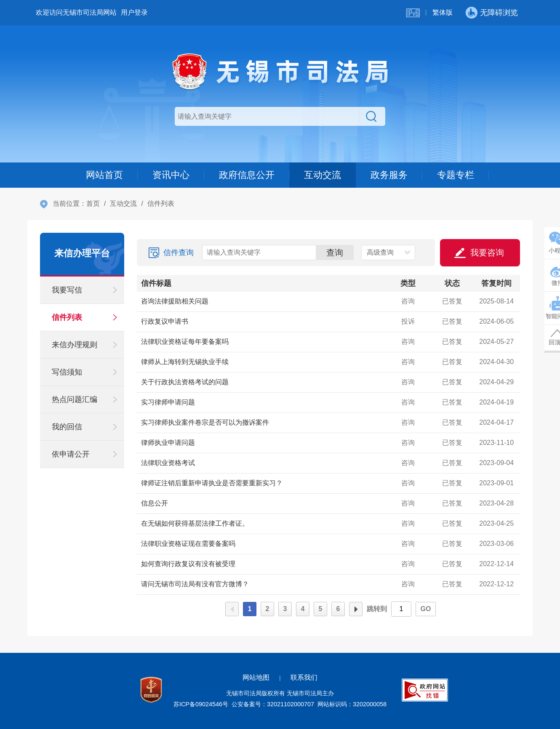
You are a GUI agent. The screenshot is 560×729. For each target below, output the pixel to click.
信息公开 (155, 503)
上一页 (232, 609)
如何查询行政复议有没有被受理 (188, 564)
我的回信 (67, 427)
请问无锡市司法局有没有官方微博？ (195, 584)
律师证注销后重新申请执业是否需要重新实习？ (212, 483)
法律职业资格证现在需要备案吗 (188, 544)
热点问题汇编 (75, 399)
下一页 (356, 609)
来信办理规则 (75, 345)
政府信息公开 (247, 175)
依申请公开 (71, 454)
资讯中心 (171, 175)
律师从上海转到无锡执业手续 (185, 362)
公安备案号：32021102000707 (273, 704)
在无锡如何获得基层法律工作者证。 (195, 523)
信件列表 (67, 317)
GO (426, 609)
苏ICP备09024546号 (201, 704)
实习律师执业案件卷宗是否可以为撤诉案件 (205, 422)
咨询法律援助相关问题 (175, 301)
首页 (93, 204)
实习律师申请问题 (168, 402)
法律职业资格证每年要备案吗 (185, 342)
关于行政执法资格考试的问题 (185, 382)
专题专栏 (456, 175)
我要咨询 (487, 253)
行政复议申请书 (165, 321)
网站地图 (256, 677)
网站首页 (104, 175)
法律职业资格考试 (168, 463)
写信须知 (67, 372)
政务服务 (389, 175)
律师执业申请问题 (168, 443)
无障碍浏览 (499, 13)
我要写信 (67, 290)
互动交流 (323, 175)
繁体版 (443, 12)
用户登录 (134, 12)
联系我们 (304, 677)
